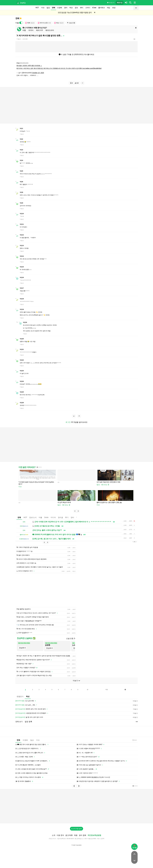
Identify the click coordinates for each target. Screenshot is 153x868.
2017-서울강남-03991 (90, 839)
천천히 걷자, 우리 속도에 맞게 (32, 709)
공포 (76, 8)
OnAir (46, 517)
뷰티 (82, 8)
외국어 (31, 30)
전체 (19, 517)
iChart (94, 8)
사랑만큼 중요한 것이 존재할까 (32, 713)
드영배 (60, 8)
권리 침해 (82, 835)
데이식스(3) (44, 23)
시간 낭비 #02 (26, 701)
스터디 (88, 8)
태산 (59, 23)
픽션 (71, 8)
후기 (67, 517)
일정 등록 (28, 722)
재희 (30, 23)
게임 (108, 8)
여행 (24, 30)
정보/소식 (33, 517)
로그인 (68, 422)
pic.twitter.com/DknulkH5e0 (92, 68)
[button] (75, 511)
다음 (106, 690)
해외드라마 (50, 30)
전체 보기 (19, 722)
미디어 (53, 517)
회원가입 (120, 3)
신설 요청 (71, 23)
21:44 (134, 740)
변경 (114, 8)
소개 (54, 835)
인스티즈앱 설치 (76, 829)
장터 (66, 8)
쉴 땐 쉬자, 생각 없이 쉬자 (29, 717)
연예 (53, 8)
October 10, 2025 (38, 73)
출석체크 (101, 8)
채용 (76, 835)
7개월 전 (19, 39)
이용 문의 (60, 835)
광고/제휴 (69, 835)
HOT (37, 8)
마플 (40, 517)
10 (87, 690)
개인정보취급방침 (94, 835)
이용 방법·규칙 (111, 3)
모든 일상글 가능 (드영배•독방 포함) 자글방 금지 (75, 13)
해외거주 (40, 30)
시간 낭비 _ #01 (26, 705)
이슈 (43, 8)
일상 (48, 8)
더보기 (76, 681)
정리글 (60, 517)
